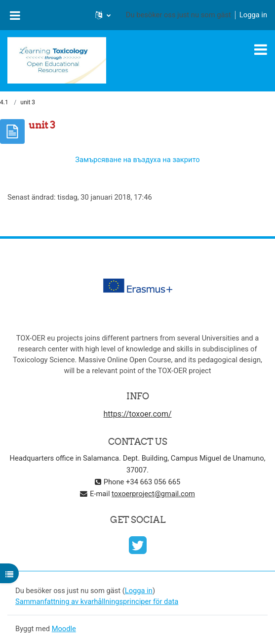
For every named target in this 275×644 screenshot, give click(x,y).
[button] (103, 15)
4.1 (4, 102)
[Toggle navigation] (261, 49)
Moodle (64, 629)
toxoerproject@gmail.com (153, 494)
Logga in (253, 15)
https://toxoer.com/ (137, 414)
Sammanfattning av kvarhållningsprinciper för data (97, 601)
